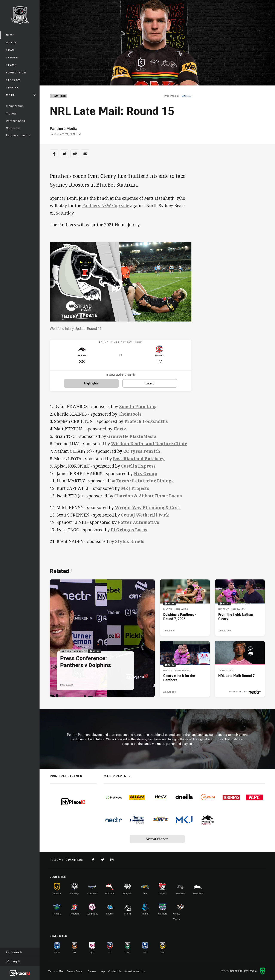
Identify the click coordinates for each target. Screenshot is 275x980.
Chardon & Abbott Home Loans (148, 498)
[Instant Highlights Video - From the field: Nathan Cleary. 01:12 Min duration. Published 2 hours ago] (240, 610)
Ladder (12, 57)
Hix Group (145, 475)
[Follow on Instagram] (112, 860)
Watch (12, 42)
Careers (92, 971)
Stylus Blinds (130, 543)
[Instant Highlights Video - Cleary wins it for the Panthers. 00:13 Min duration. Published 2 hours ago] (185, 671)
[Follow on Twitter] (102, 860)
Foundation (16, 72)
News (11, 35)
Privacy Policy (75, 971)
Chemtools (130, 416)
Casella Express (138, 468)
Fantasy (13, 80)
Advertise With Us (135, 971)
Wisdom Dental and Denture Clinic (149, 446)
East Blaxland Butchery (139, 461)
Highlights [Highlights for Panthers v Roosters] (91, 385)
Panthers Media (64, 128)
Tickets (11, 113)
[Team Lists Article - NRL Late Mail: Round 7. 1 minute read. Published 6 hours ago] (240, 671)
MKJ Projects (135, 490)
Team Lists (59, 96)
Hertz (120, 431)
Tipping (13, 88)
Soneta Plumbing (138, 408)
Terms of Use (56, 971)
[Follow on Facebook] (93, 860)
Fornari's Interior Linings (145, 483)
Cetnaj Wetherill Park (145, 517)
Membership (15, 106)
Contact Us (115, 971)
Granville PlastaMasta (132, 438)
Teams (11, 65)
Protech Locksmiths (146, 423)
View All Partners (157, 839)
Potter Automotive (138, 524)
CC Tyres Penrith (142, 453)
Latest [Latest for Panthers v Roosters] (150, 385)
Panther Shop (16, 121)
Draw (11, 50)
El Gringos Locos (129, 532)
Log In (13, 961)
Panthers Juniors (18, 135)
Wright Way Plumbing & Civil (148, 509)
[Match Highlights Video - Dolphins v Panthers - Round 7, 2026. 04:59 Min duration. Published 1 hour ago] (185, 610)
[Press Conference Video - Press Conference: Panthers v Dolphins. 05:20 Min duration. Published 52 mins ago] (102, 640)
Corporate (13, 128)
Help (102, 971)
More (21, 95)
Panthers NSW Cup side (106, 205)
